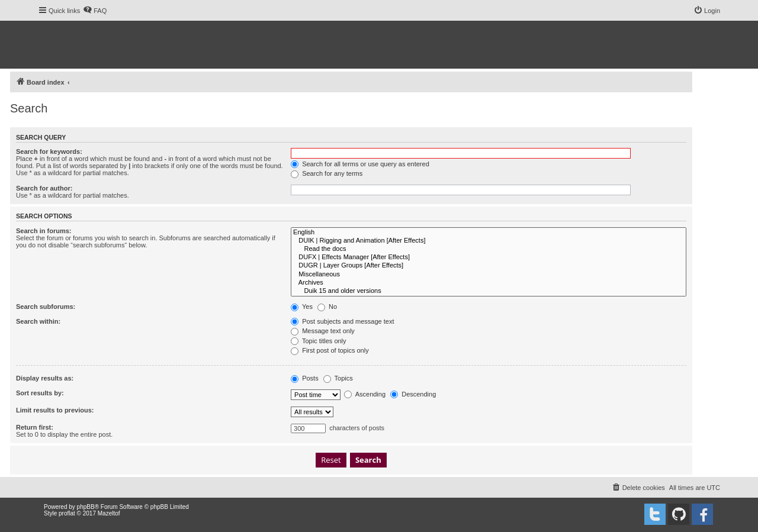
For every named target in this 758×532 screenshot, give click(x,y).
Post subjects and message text (342, 321)
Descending (413, 394)
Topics (338, 378)
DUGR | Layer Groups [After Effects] (489, 266)
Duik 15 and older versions (489, 291)
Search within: (38, 321)
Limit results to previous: (55, 410)
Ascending (365, 394)
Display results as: (45, 378)
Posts (305, 378)
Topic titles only (318, 341)
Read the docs (489, 249)
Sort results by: (40, 393)
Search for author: (44, 188)
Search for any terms (327, 173)
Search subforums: (46, 307)
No (327, 307)
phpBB (86, 507)
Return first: (35, 427)
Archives (489, 283)
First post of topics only (330, 350)
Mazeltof (109, 513)
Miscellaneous (489, 275)
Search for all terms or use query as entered (360, 164)
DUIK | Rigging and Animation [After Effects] (489, 241)
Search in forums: (44, 231)
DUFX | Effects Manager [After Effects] (489, 257)
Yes (302, 307)
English (489, 233)
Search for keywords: (49, 151)
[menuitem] (95, 11)
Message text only (323, 331)
